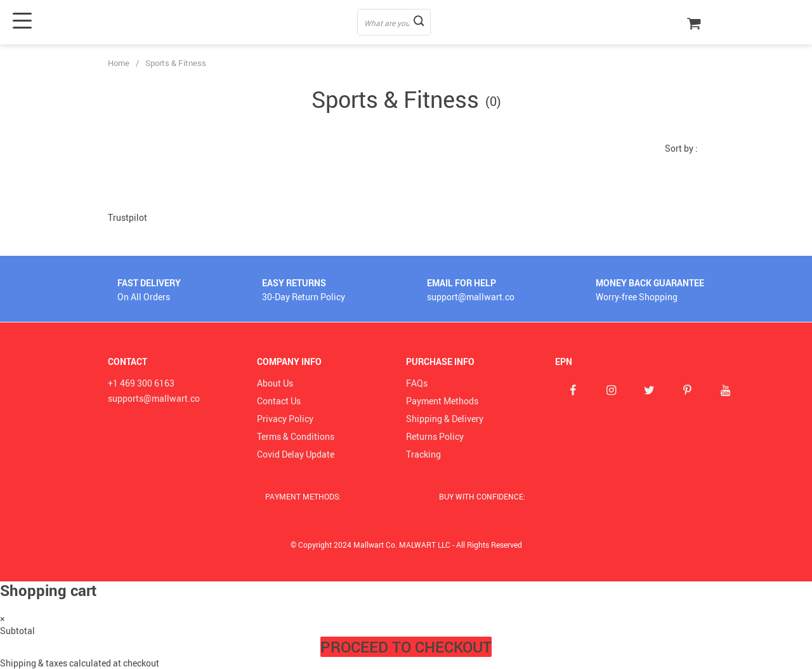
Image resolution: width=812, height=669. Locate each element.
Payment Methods (442, 401)
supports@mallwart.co (154, 398)
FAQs (417, 383)
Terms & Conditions (296, 436)
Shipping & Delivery (445, 419)
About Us (275, 383)
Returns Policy (435, 436)
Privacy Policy (285, 419)
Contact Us (279, 401)
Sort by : (681, 148)
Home (119, 63)
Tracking (423, 454)
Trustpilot (128, 217)
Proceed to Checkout (406, 647)
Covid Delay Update (296, 454)
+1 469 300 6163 (141, 383)
